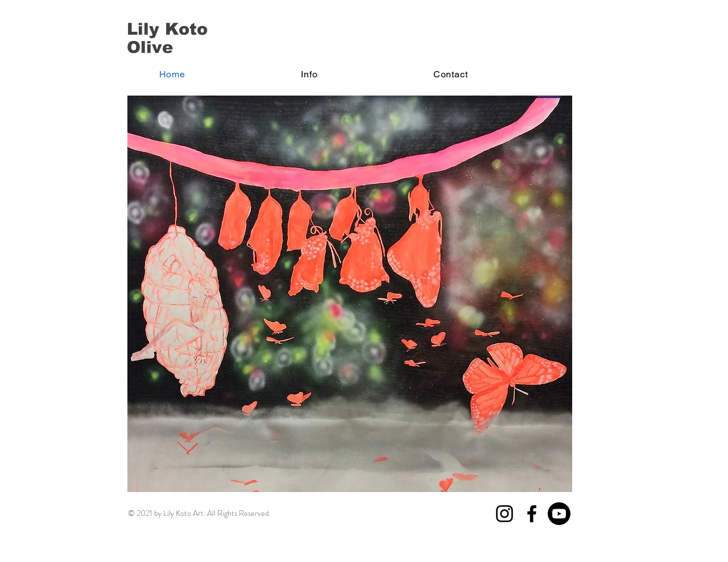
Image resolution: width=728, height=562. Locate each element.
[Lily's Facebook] (532, 514)
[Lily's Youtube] (559, 514)
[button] (310, 74)
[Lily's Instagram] (504, 514)
